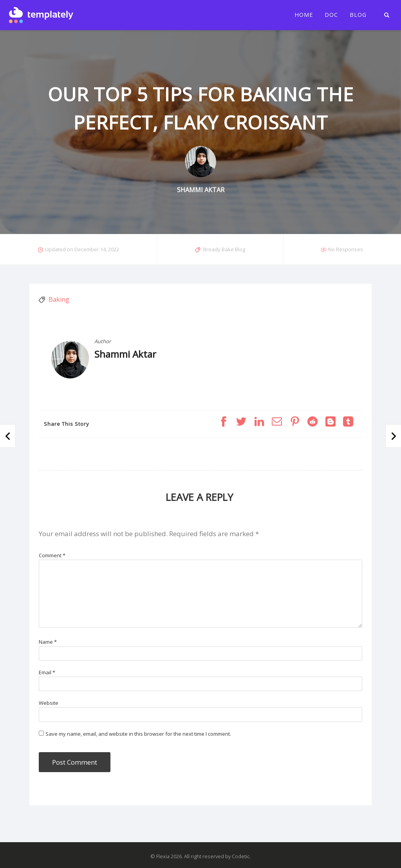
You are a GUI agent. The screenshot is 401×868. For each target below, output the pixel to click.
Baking (59, 299)
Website (49, 703)
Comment (52, 555)
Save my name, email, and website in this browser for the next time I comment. (138, 734)
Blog (358, 15)
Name (48, 642)
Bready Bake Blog (224, 249)
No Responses (346, 249)
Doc (331, 15)
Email (47, 672)
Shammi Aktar (125, 354)
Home (304, 15)
